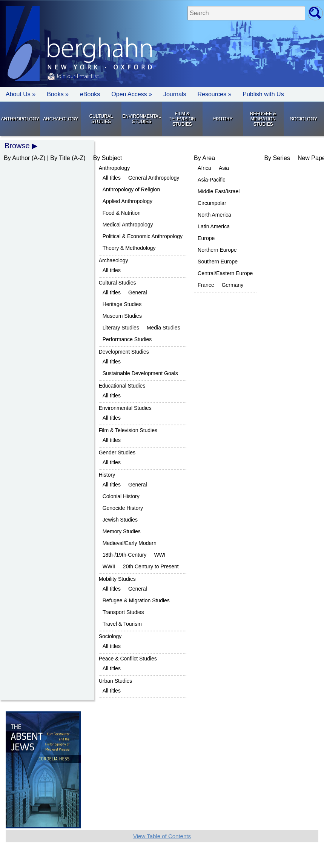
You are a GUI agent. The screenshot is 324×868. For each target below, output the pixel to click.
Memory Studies (122, 531)
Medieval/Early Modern (130, 543)
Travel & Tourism (122, 624)
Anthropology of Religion (131, 189)
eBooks (90, 94)
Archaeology (61, 119)
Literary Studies (121, 328)
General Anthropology (154, 178)
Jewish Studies (120, 520)
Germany (233, 285)
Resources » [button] (214, 94)
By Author (17, 158)
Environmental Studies (141, 119)
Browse (17, 146)
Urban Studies (116, 681)
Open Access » (132, 94)
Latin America (214, 226)
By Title (60, 158)
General (138, 292)
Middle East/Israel (219, 191)
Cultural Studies (101, 119)
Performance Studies (127, 339)
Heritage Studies (122, 304)
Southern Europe (218, 262)
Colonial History (121, 496)
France (206, 285)
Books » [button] (58, 94)
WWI (160, 555)
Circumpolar (212, 203)
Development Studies (124, 352)
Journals (175, 94)
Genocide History (123, 508)
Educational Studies (122, 386)
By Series (277, 158)
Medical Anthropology (128, 225)
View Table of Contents (162, 836)
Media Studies (164, 328)
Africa (204, 168)
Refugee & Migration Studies (263, 119)
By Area (204, 158)
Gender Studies (117, 452)
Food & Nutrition (122, 213)
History (223, 119)
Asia (224, 168)
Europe (206, 238)
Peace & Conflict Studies (128, 659)
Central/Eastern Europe (225, 273)
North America (214, 215)
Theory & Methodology (129, 248)
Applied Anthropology (127, 201)
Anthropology (20, 119)
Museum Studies (122, 316)
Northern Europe (217, 250)
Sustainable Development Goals (140, 373)
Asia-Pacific (211, 180)
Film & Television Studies (182, 119)
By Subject (107, 158)
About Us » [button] (21, 94)
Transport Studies (123, 612)
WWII (109, 566)
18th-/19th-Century (125, 555)
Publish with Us (263, 94)
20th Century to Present (151, 566)
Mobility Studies (117, 579)
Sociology (304, 119)
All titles (112, 178)
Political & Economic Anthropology (143, 236)
